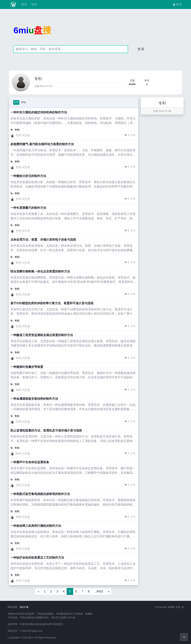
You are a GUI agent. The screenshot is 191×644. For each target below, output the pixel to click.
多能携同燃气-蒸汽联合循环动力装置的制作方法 (42, 144)
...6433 (99, 591)
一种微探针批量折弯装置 (27, 367)
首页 (24, 4)
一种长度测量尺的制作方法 (28, 208)
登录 (177, 4)
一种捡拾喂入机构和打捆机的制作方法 (36, 526)
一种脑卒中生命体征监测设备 (30, 462)
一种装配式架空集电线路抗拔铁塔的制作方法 (40, 494)
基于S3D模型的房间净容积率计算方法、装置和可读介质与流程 (52, 303)
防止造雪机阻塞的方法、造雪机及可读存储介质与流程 (46, 430)
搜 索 (141, 49)
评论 (23, 102)
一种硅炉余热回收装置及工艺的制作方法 (37, 558)
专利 (34, 4)
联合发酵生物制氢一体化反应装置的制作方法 (40, 271)
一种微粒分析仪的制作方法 (28, 176)
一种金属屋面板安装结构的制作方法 (34, 399)
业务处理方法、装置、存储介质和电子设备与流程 (43, 240)
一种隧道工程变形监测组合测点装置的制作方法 (42, 335)
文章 (16, 102)
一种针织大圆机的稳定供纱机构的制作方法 (39, 112)
